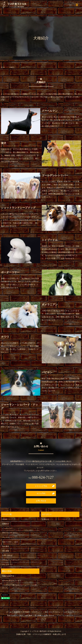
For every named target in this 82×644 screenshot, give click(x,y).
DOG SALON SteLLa (10, 533)
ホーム (9, 612)
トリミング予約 (41, 486)
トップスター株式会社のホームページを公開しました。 (20, 586)
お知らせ (46, 519)
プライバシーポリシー (11, 560)
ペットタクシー (8, 537)
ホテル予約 (41, 493)
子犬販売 (26, 612)
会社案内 (6, 546)
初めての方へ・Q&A (10, 542)
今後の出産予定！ (9, 576)
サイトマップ (7, 564)
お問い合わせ (41, 501)
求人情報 (6, 551)
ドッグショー (7, 528)
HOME (3, 67)
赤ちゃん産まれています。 (12, 581)
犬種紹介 (6, 524)
